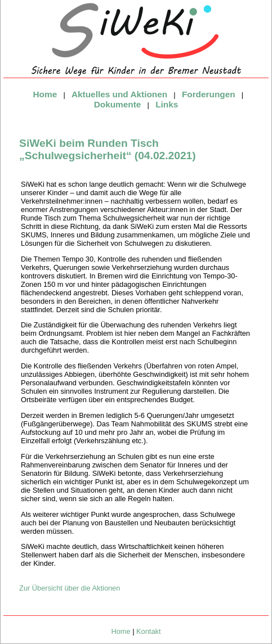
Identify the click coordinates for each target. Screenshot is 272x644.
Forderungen (209, 94)
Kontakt (148, 631)
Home (45, 94)
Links (167, 104)
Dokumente (118, 104)
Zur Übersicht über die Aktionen (70, 588)
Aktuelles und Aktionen (119, 94)
